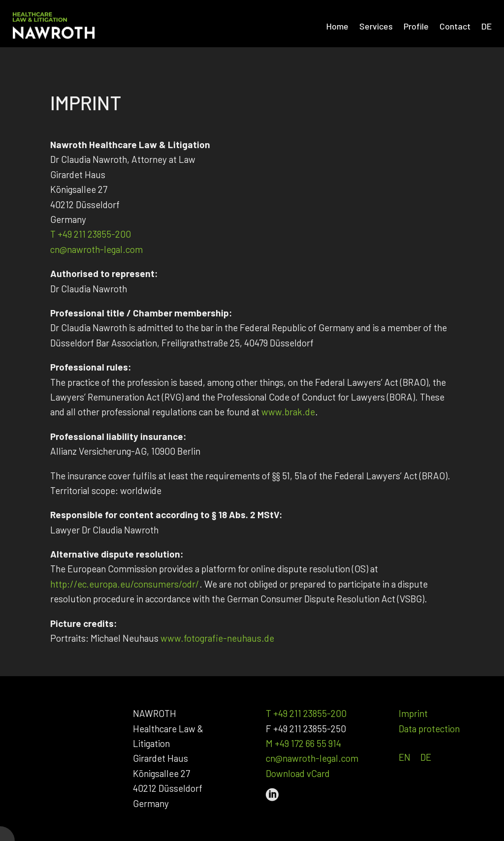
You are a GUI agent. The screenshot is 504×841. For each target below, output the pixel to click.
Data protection (429, 729)
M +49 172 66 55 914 (303, 743)
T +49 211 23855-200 (91, 234)
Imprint (413, 713)
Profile (416, 26)
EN (405, 757)
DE (426, 757)
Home (337, 26)
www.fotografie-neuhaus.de (217, 638)
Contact (455, 26)
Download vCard (298, 773)
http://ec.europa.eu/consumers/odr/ (125, 584)
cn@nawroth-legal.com (96, 249)
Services (376, 26)
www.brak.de (288, 412)
